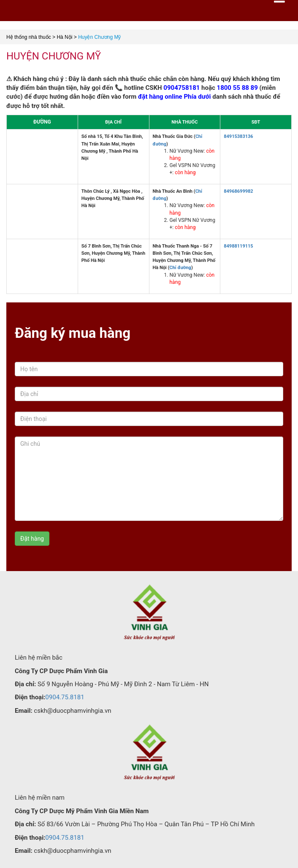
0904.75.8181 (65, 697)
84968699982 (238, 191)
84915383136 (238, 136)
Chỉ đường (180, 268)
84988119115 (238, 246)
